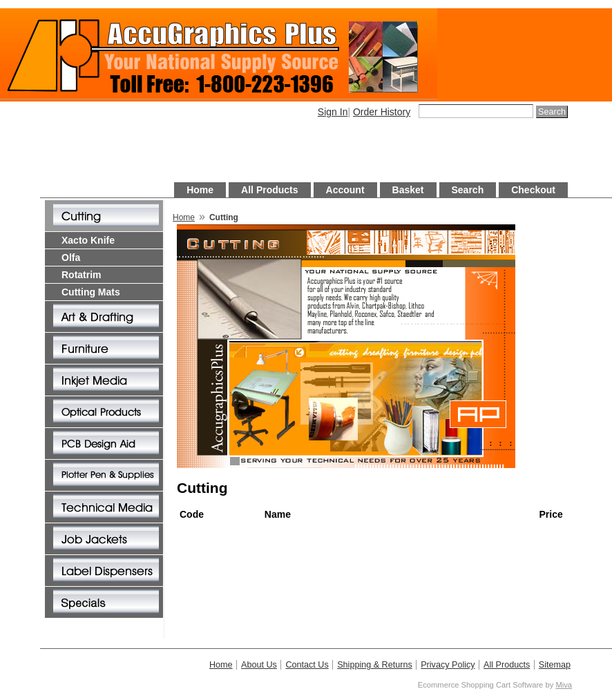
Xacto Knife (88, 240)
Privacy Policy (448, 665)
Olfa (71, 257)
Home (200, 190)
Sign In (333, 112)
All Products (269, 190)
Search (468, 190)
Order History (382, 112)
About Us (259, 665)
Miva (564, 685)
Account (345, 190)
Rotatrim (82, 275)
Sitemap (555, 665)
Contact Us (307, 665)
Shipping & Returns (375, 665)
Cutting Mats (91, 292)
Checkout (533, 190)
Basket (408, 190)
